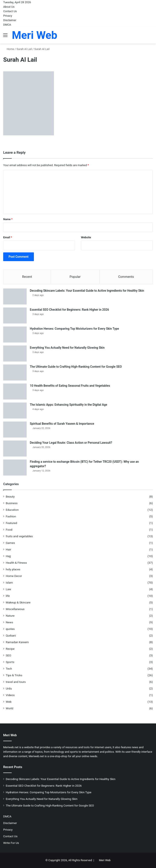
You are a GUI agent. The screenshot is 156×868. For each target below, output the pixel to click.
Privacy (8, 16)
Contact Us (10, 11)
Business (12, 503)
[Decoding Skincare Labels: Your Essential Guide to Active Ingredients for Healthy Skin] (15, 296)
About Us (9, 7)
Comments (126, 277)
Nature (10, 616)
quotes (10, 629)
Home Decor (14, 576)
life (8, 596)
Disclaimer (10, 20)
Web (9, 702)
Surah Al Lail (24, 49)
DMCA (7, 25)
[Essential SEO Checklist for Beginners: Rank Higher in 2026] (15, 315)
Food (9, 530)
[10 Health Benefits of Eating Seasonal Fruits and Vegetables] (15, 392)
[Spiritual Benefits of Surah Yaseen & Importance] (15, 430)
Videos (10, 695)
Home (9, 49)
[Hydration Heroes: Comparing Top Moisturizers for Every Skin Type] (15, 334)
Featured (11, 523)
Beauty (10, 496)
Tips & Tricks (14, 675)
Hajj (8, 556)
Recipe (10, 649)
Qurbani (11, 635)
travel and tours (16, 682)
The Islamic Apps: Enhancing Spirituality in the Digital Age (69, 405)
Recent (27, 277)
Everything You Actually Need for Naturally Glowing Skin (67, 348)
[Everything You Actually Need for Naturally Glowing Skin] (15, 353)
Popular (75, 277)
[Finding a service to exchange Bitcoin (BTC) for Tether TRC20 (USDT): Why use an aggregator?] (15, 468)
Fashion (11, 516)
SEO (8, 655)
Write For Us (11, 843)
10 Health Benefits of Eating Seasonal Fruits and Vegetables (70, 386)
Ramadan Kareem (17, 642)
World (9, 708)
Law (8, 589)
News (9, 622)
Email (8, 237)
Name (8, 219)
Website (86, 237)
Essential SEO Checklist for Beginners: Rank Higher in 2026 (69, 310)
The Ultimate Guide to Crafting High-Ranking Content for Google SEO (76, 367)
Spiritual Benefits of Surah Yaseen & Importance (62, 424)
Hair (8, 549)
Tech (9, 669)
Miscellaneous (15, 609)
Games (10, 543)
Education (12, 510)
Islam (9, 583)
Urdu (9, 688)
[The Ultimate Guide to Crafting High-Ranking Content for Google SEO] (15, 373)
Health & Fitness (16, 563)
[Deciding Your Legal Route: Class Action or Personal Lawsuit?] (15, 449)
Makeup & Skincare (18, 602)
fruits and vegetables (19, 536)
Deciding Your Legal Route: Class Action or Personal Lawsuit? (71, 443)
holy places (13, 569)
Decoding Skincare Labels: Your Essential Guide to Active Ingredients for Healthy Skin (87, 291)
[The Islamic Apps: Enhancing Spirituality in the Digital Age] (15, 411)
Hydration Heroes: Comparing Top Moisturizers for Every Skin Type (74, 329)
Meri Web (105, 860)
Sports (10, 662)
